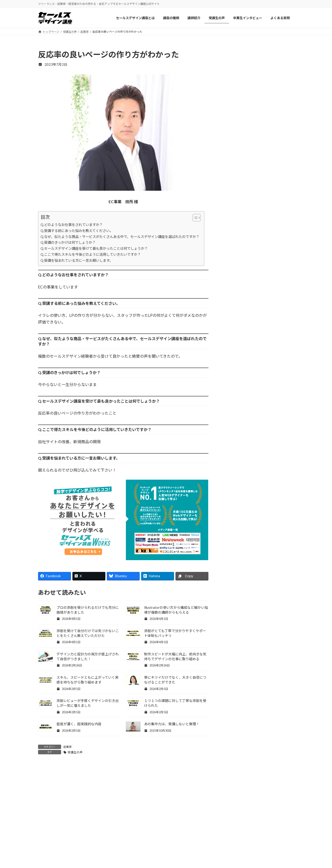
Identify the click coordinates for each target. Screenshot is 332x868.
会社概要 (245, 841)
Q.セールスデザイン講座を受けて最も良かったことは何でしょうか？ (94, 248)
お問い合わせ (248, 850)
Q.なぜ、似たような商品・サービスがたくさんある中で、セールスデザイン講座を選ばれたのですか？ (120, 237)
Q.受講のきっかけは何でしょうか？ (68, 242)
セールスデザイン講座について (130, 841)
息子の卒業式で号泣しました (266, 316)
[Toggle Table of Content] (194, 218)
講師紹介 (113, 850)
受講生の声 (75, 752)
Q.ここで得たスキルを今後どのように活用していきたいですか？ (91, 254)
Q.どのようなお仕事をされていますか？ (72, 225)
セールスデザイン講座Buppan (194, 859)
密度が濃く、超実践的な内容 (79, 724)
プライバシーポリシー (255, 859)
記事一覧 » (284, 354)
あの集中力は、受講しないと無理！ (172, 724)
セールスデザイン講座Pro (191, 850)
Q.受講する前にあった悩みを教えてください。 (77, 231)
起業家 (68, 747)
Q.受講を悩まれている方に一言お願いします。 (77, 260)
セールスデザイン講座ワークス (195, 841)
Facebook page (259, 384)
